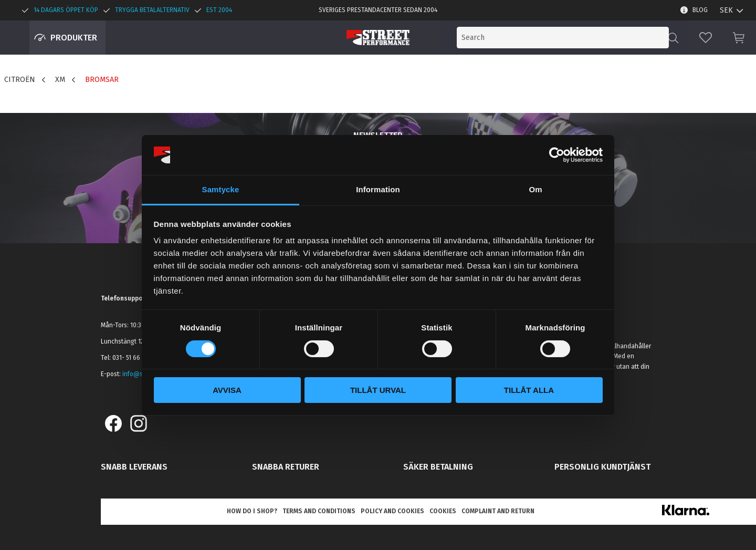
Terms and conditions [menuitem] (319, 511)
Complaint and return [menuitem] (498, 511)
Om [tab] (535, 189)
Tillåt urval (378, 390)
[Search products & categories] (582, 38)
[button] (706, 38)
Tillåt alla (529, 390)
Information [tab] (378, 189)
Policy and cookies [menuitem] (392, 511)
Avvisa (227, 390)
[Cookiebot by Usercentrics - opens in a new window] (557, 155)
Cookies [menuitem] (443, 511)
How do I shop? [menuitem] (252, 511)
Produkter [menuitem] (74, 38)
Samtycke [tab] (221, 189)
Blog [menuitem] (700, 10)
